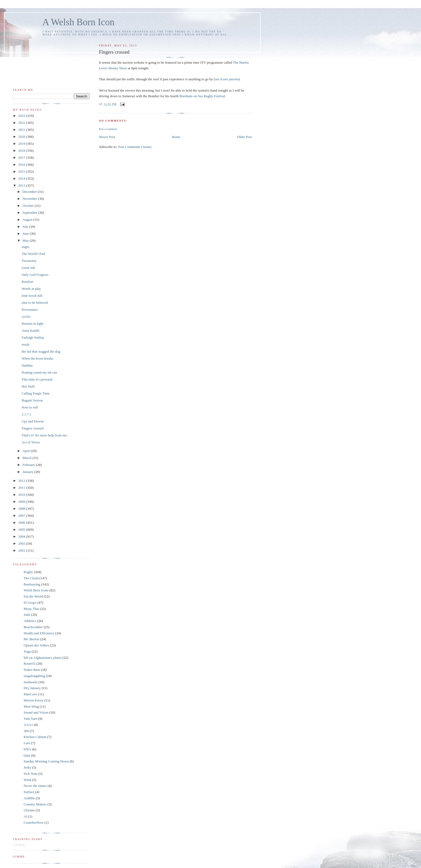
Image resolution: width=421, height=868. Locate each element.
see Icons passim (227, 79)
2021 (22, 130)
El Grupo (30, 603)
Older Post (244, 137)
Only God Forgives (35, 275)
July (26, 227)
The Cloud (31, 578)
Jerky (27, 767)
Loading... (20, 845)
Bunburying (32, 584)
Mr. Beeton (32, 639)
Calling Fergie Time (36, 393)
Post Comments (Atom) (135, 147)
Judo (27, 615)
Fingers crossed (32, 428)
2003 (22, 543)
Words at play (31, 289)
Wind (27, 780)
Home (176, 137)
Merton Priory (34, 700)
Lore (27, 743)
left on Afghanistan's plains (43, 658)
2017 (22, 158)
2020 (22, 137)
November (30, 199)
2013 (22, 185)
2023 (22, 116)
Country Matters (35, 804)
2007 (22, 516)
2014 (22, 178)
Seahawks (31, 682)
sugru (25, 247)
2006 (22, 522)
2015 (22, 171)
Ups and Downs (33, 421)
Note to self (30, 407)
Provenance (30, 310)
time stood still (32, 296)
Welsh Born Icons (36, 590)
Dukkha (27, 365)
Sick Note (31, 774)
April (27, 451)
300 (26, 731)
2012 (22, 481)
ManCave (30, 694)
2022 (22, 123)
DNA (27, 749)
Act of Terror (31, 442)
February (29, 465)
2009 (22, 502)
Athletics (30, 621)
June (26, 234)
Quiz (27, 755)
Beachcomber (33, 627)
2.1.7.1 (26, 414)
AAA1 (28, 725)
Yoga (27, 651)
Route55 (30, 663)
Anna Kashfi (30, 330)
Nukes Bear (32, 670)
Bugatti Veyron (32, 400)
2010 (22, 495)
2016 (22, 164)
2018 (22, 151)
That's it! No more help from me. (45, 435)
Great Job (28, 268)
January (28, 472)
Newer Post (107, 137)
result (25, 344)
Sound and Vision (36, 712)
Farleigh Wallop (33, 337)
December (30, 192)
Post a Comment (108, 129)
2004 (22, 536)
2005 (22, 529)
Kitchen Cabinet (35, 737)
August (28, 220)
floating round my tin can (39, 372)
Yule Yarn (30, 719)
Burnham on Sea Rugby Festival (202, 96)
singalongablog (34, 676)
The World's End (33, 254)
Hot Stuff (28, 386)
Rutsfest (27, 282)
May (26, 240)
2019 (22, 144)
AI (26, 816)
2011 (22, 488)
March (28, 458)
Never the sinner (35, 786)
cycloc (26, 317)
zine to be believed (35, 303)
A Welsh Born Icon (78, 22)
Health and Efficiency (39, 633)
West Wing (31, 706)
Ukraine (29, 810)
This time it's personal (37, 379)
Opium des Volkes (36, 645)
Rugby (28, 572)
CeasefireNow (34, 822)
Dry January (32, 688)
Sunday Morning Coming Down (46, 761)
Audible (29, 798)
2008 (22, 509)
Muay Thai (31, 609)
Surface (29, 792)
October (29, 206)
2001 (22, 550)
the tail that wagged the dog (41, 351)
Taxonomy (29, 261)
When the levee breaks (37, 358)
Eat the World (33, 596)
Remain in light (32, 323)
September (30, 213)
